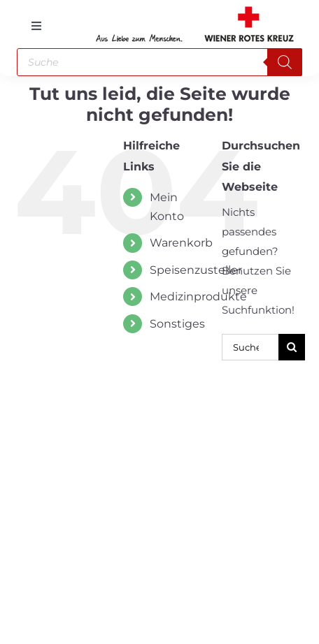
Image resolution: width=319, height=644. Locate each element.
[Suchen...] (250, 347)
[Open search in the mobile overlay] (160, 62)
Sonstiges (177, 324)
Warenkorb (181, 243)
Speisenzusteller (196, 270)
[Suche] (292, 347)
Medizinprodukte (198, 297)
